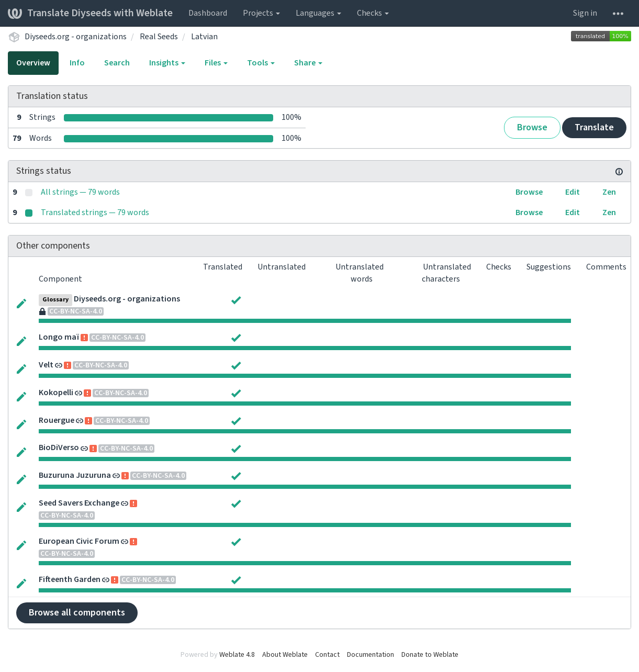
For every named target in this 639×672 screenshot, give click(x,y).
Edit (573, 192)
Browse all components (77, 613)
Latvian (204, 37)
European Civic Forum (79, 541)
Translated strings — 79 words (95, 212)
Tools (261, 63)
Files (216, 63)
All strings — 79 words (80, 192)
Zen (609, 192)
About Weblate (285, 655)
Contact (327, 655)
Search (117, 63)
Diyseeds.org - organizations (76, 37)
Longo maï (59, 337)
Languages (318, 13)
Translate (594, 127)
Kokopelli (56, 393)
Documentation (371, 655)
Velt (46, 365)
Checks (373, 13)
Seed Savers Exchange (79, 503)
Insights (167, 63)
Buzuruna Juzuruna (75, 475)
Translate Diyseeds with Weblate (90, 13)
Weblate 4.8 (237, 655)
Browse (532, 127)
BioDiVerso (59, 447)
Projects (261, 13)
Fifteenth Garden (70, 579)
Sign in (585, 13)
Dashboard (208, 13)
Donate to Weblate (430, 655)
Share (308, 63)
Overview (33, 63)
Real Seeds (159, 37)
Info (77, 63)
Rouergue (57, 420)
